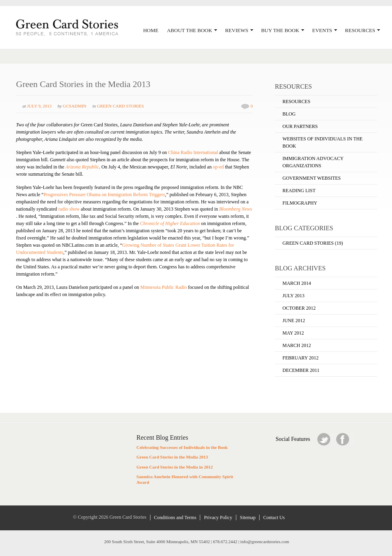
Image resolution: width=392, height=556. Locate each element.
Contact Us (274, 517)
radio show (69, 209)
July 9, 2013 (39, 106)
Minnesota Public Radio (164, 287)
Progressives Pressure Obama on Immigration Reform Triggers (105, 195)
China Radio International (193, 152)
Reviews (239, 30)
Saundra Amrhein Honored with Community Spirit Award (185, 479)
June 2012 (294, 321)
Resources (363, 30)
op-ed (218, 167)
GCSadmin (75, 106)
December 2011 (301, 370)
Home (151, 30)
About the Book (192, 30)
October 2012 (299, 308)
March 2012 (297, 345)
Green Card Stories (121, 106)
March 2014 (297, 283)
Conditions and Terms (175, 517)
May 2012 (293, 333)
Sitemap (248, 517)
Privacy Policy (218, 517)
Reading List (299, 191)
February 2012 (301, 358)
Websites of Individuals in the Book (323, 142)
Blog (289, 114)
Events (325, 30)
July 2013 (293, 296)
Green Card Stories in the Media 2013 (83, 84)
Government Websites (312, 178)
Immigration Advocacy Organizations (313, 162)
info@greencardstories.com (265, 542)
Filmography (300, 203)
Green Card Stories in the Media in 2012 (175, 467)
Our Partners (300, 126)
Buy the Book (283, 30)
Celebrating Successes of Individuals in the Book (182, 447)
